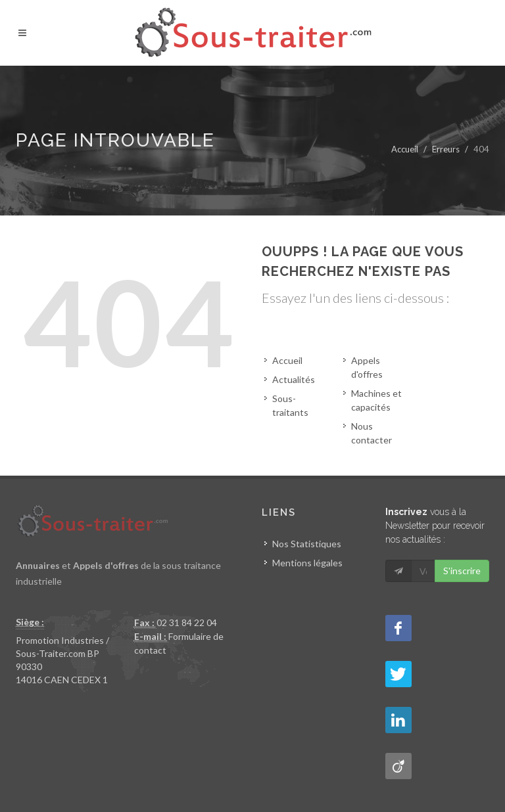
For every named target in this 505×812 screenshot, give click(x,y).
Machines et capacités (376, 400)
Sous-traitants (290, 405)
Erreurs (446, 149)
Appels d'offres (367, 367)
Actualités (294, 379)
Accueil (405, 149)
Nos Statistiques (307, 544)
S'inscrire (462, 571)
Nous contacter (372, 433)
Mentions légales (307, 563)
